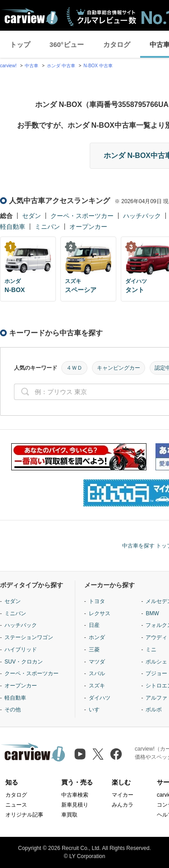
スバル (97, 673)
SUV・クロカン (24, 662)
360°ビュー (67, 44)
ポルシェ (156, 662)
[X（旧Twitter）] (98, 754)
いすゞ (97, 710)
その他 (13, 710)
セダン (32, 216)
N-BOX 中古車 (98, 66)
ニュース (16, 805)
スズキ (97, 686)
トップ (20, 44)
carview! (8, 66)
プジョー (156, 673)
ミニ (151, 650)
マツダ (97, 662)
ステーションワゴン (29, 637)
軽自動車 (13, 227)
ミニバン (47, 227)
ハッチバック (142, 216)
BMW (152, 613)
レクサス (100, 613)
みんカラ (123, 805)
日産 (94, 625)
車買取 (69, 815)
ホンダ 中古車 (61, 66)
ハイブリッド (21, 650)
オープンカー (88, 227)
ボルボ (154, 710)
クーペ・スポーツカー (82, 216)
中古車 (32, 66)
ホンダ (97, 637)
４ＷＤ (74, 368)
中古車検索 (75, 795)
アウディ (156, 637)
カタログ (117, 44)
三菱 (94, 650)
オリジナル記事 (24, 815)
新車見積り (75, 805)
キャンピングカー (119, 368)
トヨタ (97, 601)
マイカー (123, 795)
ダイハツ (100, 698)
